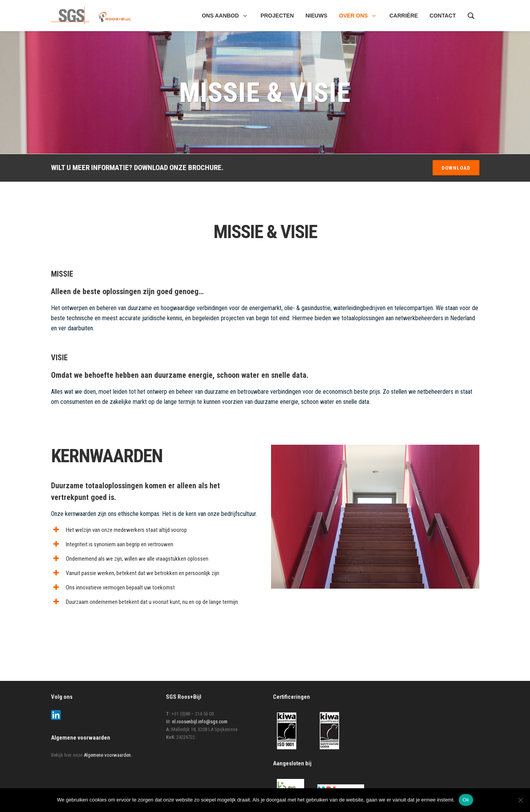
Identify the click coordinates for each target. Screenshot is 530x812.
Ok (466, 800)
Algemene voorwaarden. (108, 755)
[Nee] (520, 800)
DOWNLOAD (456, 168)
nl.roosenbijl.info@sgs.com (200, 722)
